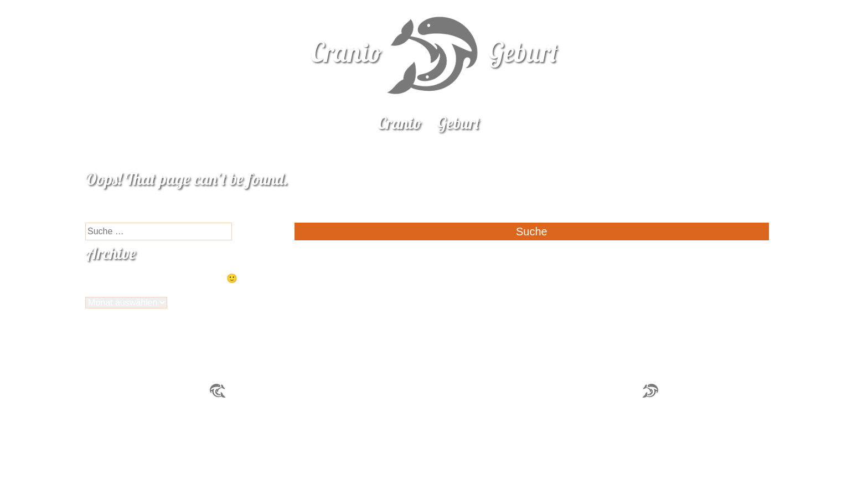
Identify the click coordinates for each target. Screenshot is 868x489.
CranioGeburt (434, 52)
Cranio (400, 123)
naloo (861, 12)
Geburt (458, 123)
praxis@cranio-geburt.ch (590, 390)
